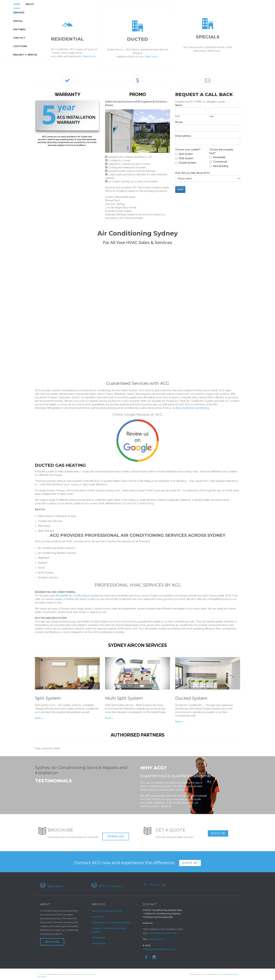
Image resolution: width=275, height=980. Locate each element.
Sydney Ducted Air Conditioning (191, 406)
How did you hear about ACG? (193, 171)
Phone (180, 120)
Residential (98, 914)
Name (179, 103)
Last (211, 114)
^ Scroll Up (157, 883)
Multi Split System (124, 696)
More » (39, 716)
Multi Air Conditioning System (108, 909)
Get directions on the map (163, 931)
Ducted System (191, 696)
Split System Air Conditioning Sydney (111, 920)
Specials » (55, 884)
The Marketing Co (229, 972)
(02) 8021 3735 (156, 937)
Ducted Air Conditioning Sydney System (109, 928)
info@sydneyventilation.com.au (159, 947)
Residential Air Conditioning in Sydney (78, 593)
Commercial (99, 935)
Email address (184, 134)
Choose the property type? (221, 149)
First (177, 114)
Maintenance (99, 941)
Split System (48, 696)
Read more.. (89, 56)
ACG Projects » (111, 884)
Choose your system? (189, 147)
